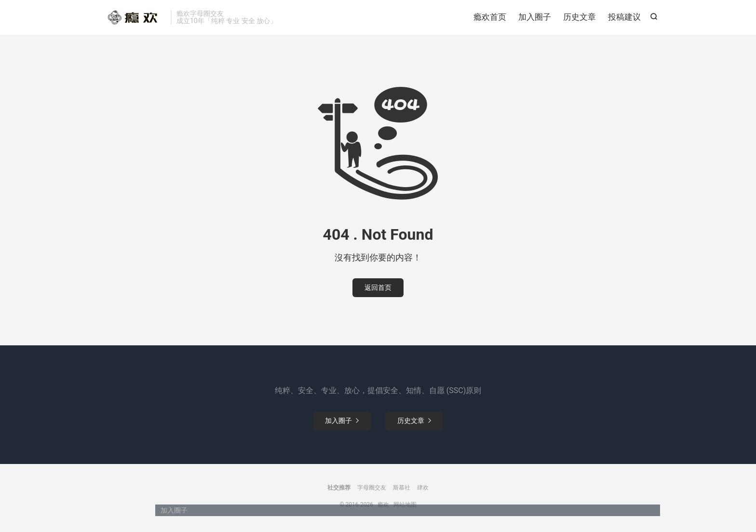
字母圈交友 (372, 488)
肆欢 (423, 488)
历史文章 (580, 17)
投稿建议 (624, 17)
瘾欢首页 (490, 17)
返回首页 (378, 287)
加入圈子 (535, 17)
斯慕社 (402, 488)
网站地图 (405, 505)
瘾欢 (132, 17)
